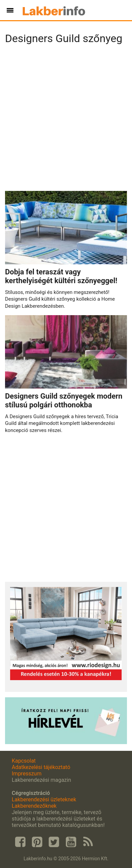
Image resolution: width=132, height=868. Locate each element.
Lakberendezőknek (34, 806)
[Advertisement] (66, 120)
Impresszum (27, 774)
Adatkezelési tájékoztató (41, 767)
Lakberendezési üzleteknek (44, 799)
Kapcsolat (24, 761)
